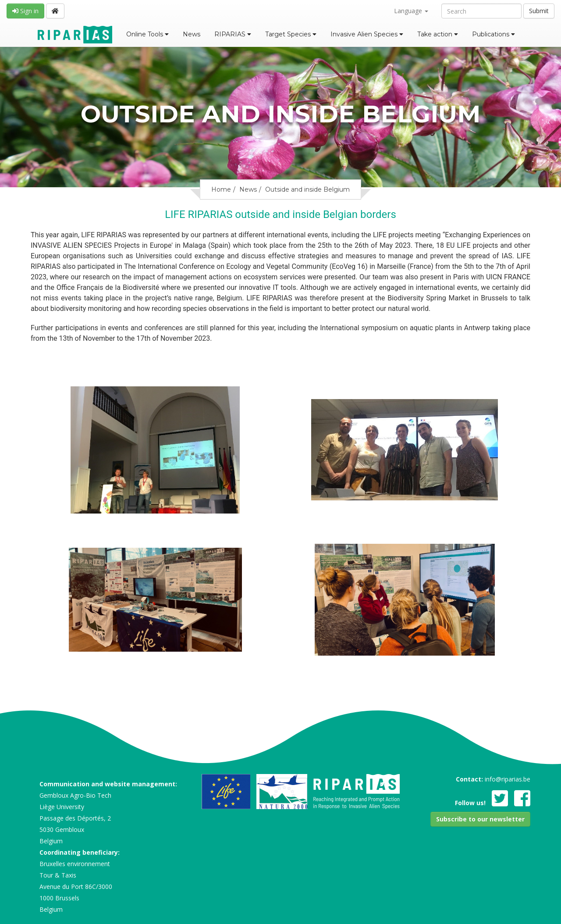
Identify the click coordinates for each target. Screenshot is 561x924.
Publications (494, 34)
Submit (539, 11)
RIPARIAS (233, 34)
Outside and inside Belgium (307, 189)
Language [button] (411, 11)
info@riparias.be (508, 779)
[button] (480, 819)
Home (221, 189)
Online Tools (147, 34)
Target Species (291, 34)
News (192, 34)
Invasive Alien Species (367, 34)
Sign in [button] (25, 11)
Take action (438, 34)
